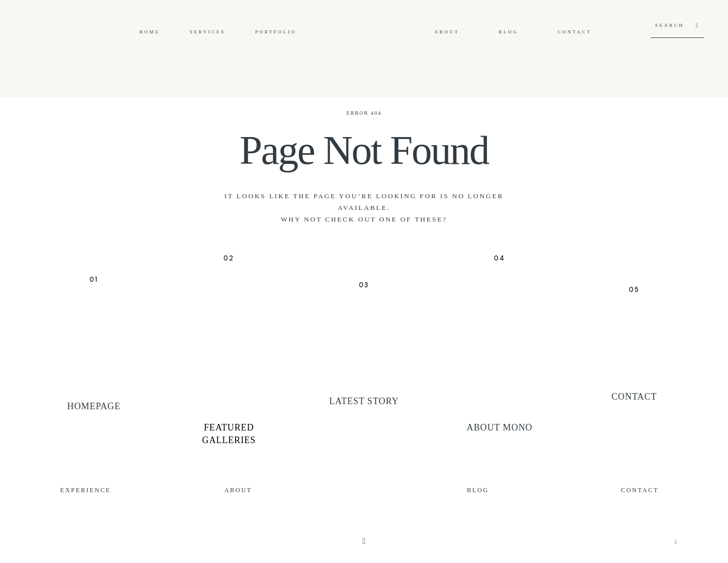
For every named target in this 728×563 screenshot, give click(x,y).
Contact (575, 32)
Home (150, 32)
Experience (85, 490)
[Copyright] (364, 541)
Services (208, 32)
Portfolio (276, 32)
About (447, 32)
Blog (508, 32)
